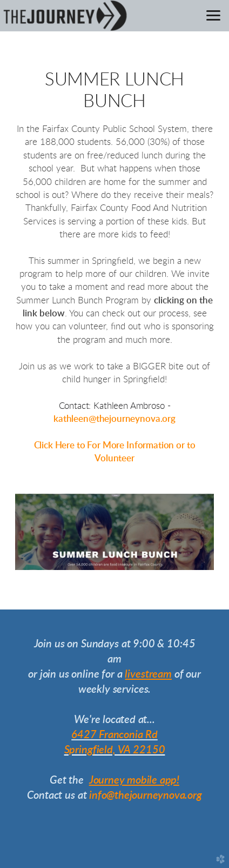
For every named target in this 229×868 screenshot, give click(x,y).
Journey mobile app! (134, 780)
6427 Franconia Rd (114, 735)
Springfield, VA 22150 (115, 750)
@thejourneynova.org (132, 419)
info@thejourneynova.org (145, 796)
